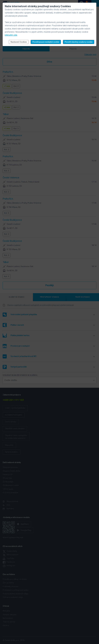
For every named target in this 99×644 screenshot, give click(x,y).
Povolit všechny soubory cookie (79, 42)
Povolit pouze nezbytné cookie (46, 42)
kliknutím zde (11, 35)
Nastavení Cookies (19, 42)
